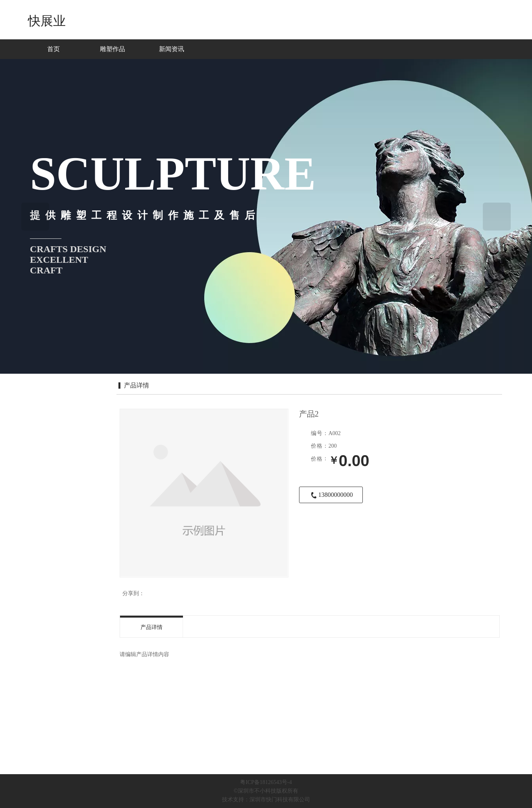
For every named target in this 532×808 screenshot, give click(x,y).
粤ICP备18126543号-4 (266, 782)
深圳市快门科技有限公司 (280, 800)
